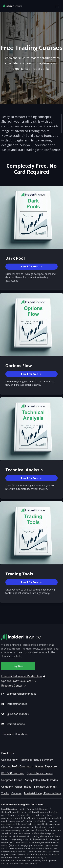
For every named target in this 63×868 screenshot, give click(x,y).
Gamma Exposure (46, 767)
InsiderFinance (13, 724)
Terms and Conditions (15, 734)
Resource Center (14, 686)
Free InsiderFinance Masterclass (23, 676)
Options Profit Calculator (19, 681)
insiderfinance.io (14, 704)
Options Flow (9, 760)
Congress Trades (12, 780)
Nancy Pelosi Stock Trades (41, 780)
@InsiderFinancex (15, 714)
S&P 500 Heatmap (13, 773)
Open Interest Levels (40, 773)
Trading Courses (11, 794)
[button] (32, 267)
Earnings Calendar (45, 787)
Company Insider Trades (16, 787)
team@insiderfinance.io (19, 694)
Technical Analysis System (37, 760)
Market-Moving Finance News (43, 794)
